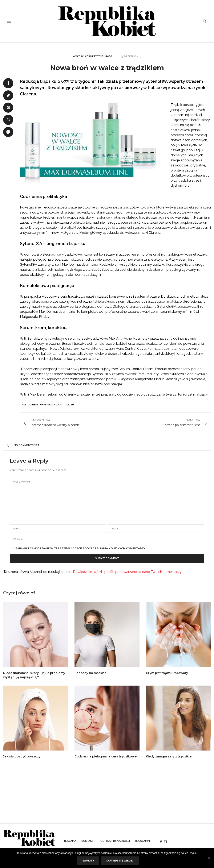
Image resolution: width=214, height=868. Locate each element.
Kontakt (87, 841)
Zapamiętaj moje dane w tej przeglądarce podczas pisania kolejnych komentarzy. (81, 549)
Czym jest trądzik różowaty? (168, 673)
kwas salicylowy (51, 405)
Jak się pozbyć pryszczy (22, 756)
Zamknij (88, 861)
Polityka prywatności (114, 841)
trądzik (69, 405)
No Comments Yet (23, 445)
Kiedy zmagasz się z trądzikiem (170, 756)
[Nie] (209, 858)
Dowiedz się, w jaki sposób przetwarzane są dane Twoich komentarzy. (128, 572)
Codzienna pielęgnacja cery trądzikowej (106, 756)
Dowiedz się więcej (120, 861)
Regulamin (142, 841)
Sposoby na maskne (90, 673)
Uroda (108, 56)
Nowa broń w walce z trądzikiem (107, 68)
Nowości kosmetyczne (88, 56)
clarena (33, 405)
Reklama (70, 841)
